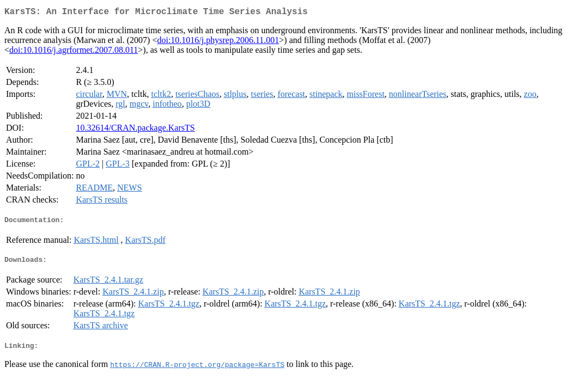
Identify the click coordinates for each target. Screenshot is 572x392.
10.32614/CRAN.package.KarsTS (135, 130)
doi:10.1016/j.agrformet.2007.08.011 (74, 52)
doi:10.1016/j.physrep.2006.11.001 (218, 42)
